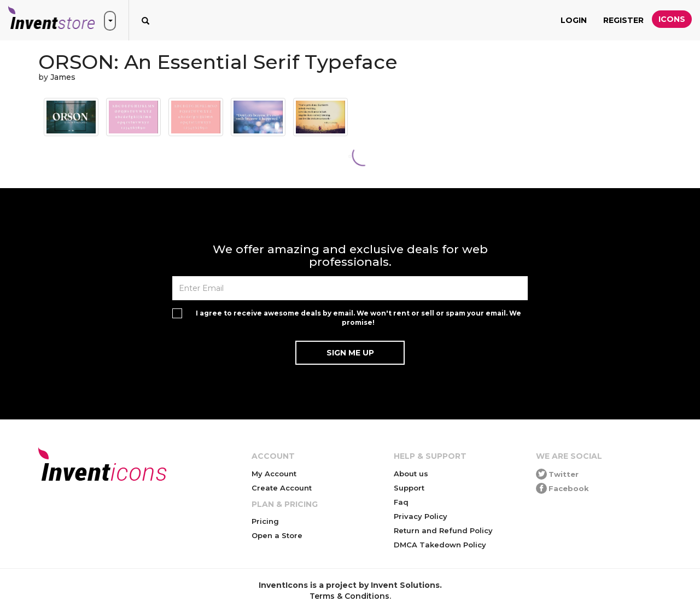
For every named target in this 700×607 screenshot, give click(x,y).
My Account (274, 474)
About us (411, 474)
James (63, 77)
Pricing (265, 521)
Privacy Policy (421, 516)
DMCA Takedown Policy (440, 545)
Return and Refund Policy (443, 530)
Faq (401, 502)
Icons (672, 19)
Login (574, 20)
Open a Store (277, 535)
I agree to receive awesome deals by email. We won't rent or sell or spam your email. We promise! (358, 318)
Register (623, 20)
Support (409, 488)
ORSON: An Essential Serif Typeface (218, 62)
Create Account (282, 488)
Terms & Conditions (349, 596)
